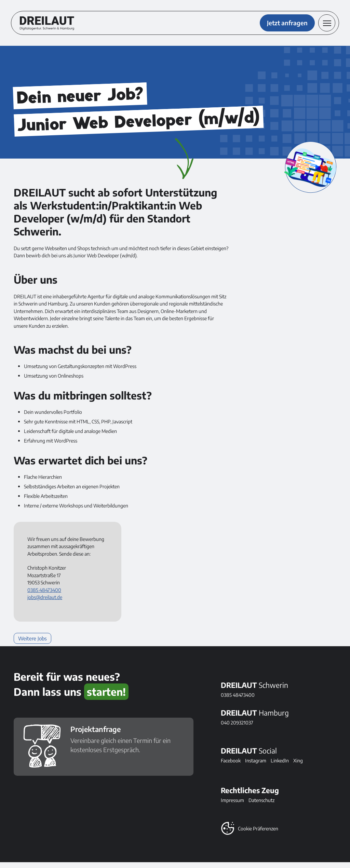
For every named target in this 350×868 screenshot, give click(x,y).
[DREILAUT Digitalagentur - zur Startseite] (50, 26)
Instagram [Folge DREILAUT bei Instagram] (256, 766)
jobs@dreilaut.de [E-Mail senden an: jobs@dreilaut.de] (45, 603)
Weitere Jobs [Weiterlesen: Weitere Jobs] (31, 644)
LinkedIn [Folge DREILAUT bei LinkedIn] (280, 766)
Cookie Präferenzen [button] (258, 834)
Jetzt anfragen (285, 26)
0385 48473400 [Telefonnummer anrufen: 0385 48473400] (44, 595)
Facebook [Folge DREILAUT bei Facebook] (231, 766)
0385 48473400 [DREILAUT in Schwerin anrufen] (238, 701)
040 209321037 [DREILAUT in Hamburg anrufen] (237, 728)
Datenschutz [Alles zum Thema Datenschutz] (261, 806)
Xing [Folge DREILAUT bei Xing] (298, 766)
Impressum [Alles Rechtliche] (232, 806)
